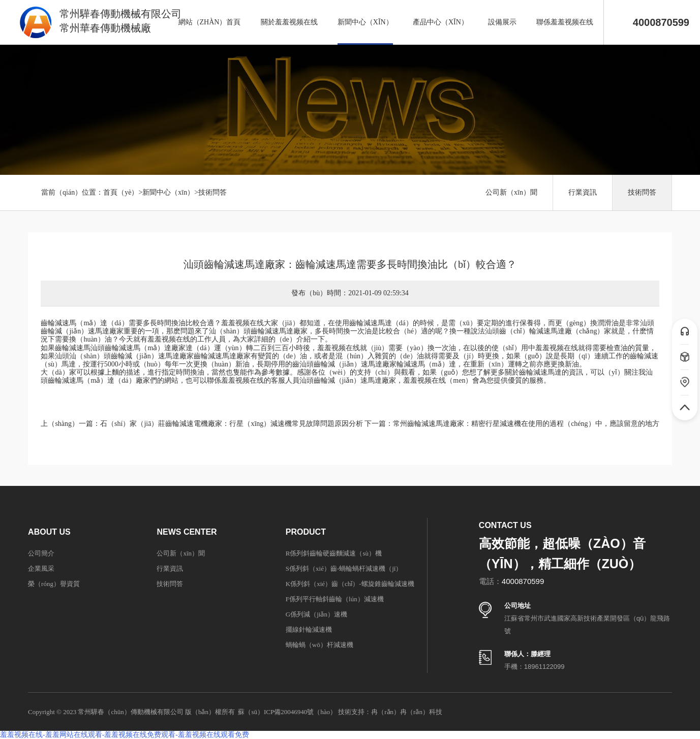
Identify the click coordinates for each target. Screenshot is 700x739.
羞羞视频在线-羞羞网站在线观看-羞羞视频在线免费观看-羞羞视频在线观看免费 (125, 735)
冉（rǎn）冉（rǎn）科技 (407, 712)
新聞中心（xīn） (168, 192)
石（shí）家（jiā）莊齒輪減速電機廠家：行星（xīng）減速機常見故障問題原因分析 (232, 424)
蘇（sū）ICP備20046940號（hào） (287, 712)
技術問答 (212, 192)
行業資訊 (583, 192)
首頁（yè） (121, 192)
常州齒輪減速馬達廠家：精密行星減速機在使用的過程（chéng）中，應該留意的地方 (526, 424)
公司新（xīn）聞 (511, 192)
